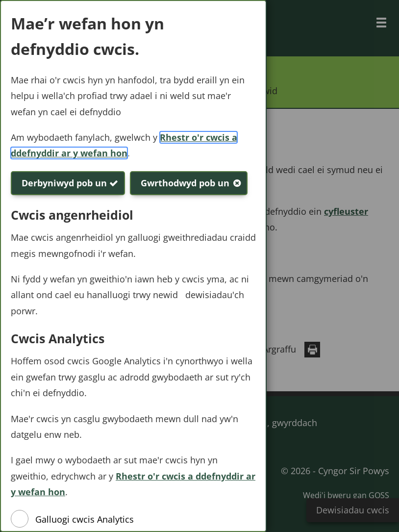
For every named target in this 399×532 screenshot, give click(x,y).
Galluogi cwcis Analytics (85, 519)
